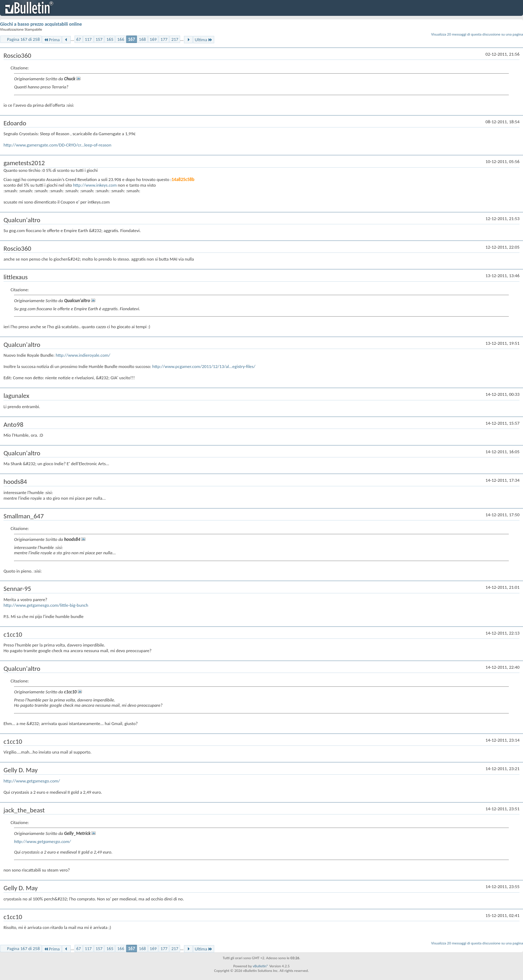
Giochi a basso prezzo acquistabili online (41, 24)
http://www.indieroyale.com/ (83, 355)
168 (142, 39)
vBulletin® (260, 966)
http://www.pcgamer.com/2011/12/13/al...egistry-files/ (204, 366)
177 (164, 39)
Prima (52, 40)
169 (153, 39)
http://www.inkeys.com (95, 185)
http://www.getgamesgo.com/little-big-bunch (46, 605)
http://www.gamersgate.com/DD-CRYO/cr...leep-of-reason (58, 145)
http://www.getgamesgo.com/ (32, 781)
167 (132, 39)
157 (99, 39)
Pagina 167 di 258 (23, 39)
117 (88, 39)
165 (110, 39)
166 (121, 39)
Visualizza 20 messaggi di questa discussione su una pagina (477, 34)
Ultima (204, 40)
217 (175, 39)
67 (79, 39)
